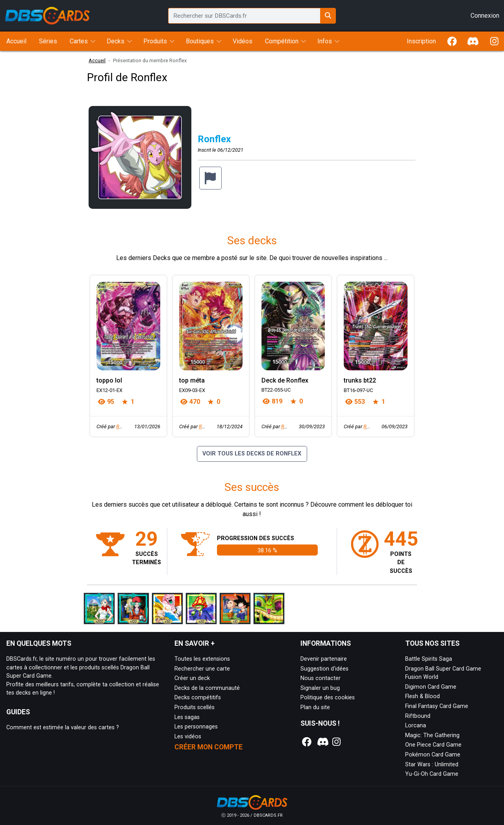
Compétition (282, 41)
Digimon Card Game (431, 687)
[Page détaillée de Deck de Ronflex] (293, 326)
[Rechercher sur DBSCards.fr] (328, 16)
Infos (325, 41)
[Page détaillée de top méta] (211, 326)
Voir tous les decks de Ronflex (252, 454)
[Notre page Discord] (322, 742)
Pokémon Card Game (433, 755)
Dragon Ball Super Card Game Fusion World (443, 673)
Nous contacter (321, 678)
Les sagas (187, 717)
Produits (155, 41)
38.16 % (267, 550)
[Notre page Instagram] (337, 742)
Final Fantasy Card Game (437, 706)
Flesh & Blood (422, 696)
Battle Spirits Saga (429, 659)
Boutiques (200, 41)
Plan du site (315, 707)
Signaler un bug (320, 688)
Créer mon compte (208, 747)
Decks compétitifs (198, 698)
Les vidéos (188, 737)
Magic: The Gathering (432, 735)
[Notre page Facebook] (307, 742)
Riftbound (418, 716)
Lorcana (416, 726)
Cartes (79, 41)
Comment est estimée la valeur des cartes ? (63, 727)
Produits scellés (195, 707)
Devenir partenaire (324, 659)
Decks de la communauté (207, 688)
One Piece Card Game (433, 745)
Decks (116, 41)
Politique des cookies (328, 698)
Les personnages (196, 727)
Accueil (97, 60)
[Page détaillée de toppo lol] (128, 326)
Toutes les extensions (202, 659)
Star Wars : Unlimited (432, 765)
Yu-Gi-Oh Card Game (432, 774)
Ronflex (124, 426)
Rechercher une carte (202, 669)
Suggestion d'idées (324, 669)
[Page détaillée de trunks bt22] (375, 326)
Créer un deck (192, 678)
